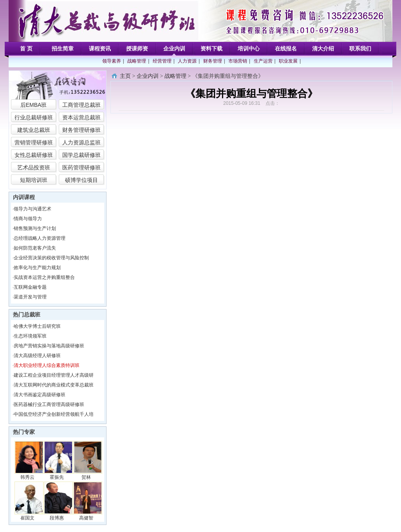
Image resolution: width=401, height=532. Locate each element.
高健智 (86, 518)
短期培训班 (34, 180)
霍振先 (57, 477)
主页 (125, 76)
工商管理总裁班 (81, 105)
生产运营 (263, 61)
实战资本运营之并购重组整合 (44, 277)
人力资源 (187, 61)
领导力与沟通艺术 (33, 209)
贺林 (86, 477)
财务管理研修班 (81, 130)
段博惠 (57, 518)
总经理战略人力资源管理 (40, 238)
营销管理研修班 (34, 142)
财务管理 (213, 61)
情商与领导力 (28, 219)
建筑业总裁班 (34, 130)
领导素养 (112, 61)
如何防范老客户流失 (35, 248)
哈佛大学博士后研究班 (37, 326)
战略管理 (137, 61)
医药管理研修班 (81, 167)
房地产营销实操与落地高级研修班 (49, 346)
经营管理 (162, 61)
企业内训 (148, 76)
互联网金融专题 (30, 287)
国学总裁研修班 (81, 155)
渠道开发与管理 (30, 297)
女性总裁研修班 (34, 155)
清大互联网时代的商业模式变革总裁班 (54, 385)
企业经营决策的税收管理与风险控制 (51, 258)
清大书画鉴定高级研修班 (40, 395)
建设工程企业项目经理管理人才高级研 (54, 375)
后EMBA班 (34, 105)
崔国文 (27, 518)
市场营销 (238, 61)
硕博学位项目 (81, 180)
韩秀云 (27, 477)
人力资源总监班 (81, 142)
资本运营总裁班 (81, 117)
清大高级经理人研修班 (37, 356)
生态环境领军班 (30, 336)
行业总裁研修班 (34, 117)
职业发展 (288, 61)
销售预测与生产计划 (35, 228)
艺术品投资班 (34, 167)
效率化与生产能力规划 (37, 268)
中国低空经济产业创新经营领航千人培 (54, 414)
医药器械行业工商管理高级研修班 (49, 404)
